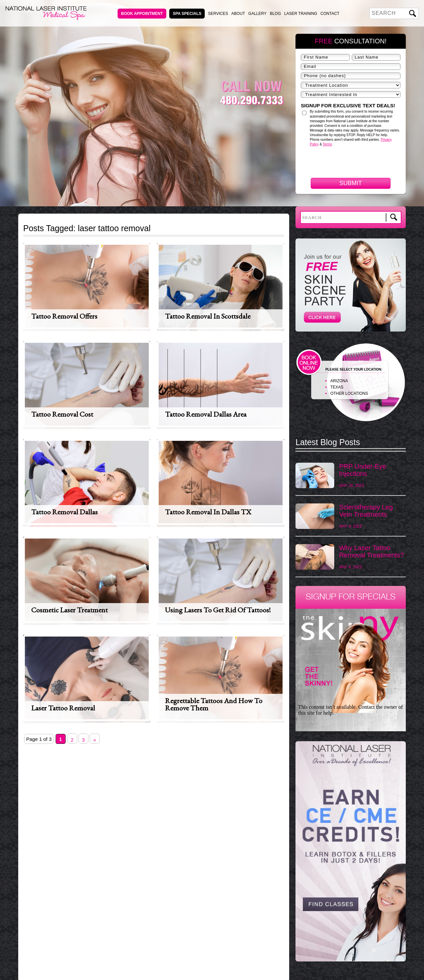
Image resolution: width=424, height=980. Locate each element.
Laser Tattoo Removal (63, 708)
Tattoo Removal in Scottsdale (208, 316)
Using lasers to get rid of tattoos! (218, 610)
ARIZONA (339, 381)
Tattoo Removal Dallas (64, 512)
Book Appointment (142, 14)
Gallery (258, 14)
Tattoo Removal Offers (64, 316)
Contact (330, 14)
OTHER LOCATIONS (349, 393)
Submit (351, 183)
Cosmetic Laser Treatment (69, 610)
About (238, 14)
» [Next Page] (95, 740)
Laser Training (301, 14)
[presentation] (351, 198)
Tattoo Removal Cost (62, 414)
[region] (351, 854)
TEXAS (337, 387)
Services (218, 14)
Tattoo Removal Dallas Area (206, 414)
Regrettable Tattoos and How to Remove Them (214, 704)
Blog (275, 14)
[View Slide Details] (351, 851)
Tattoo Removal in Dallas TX (208, 512)
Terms (327, 144)
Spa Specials (187, 14)
